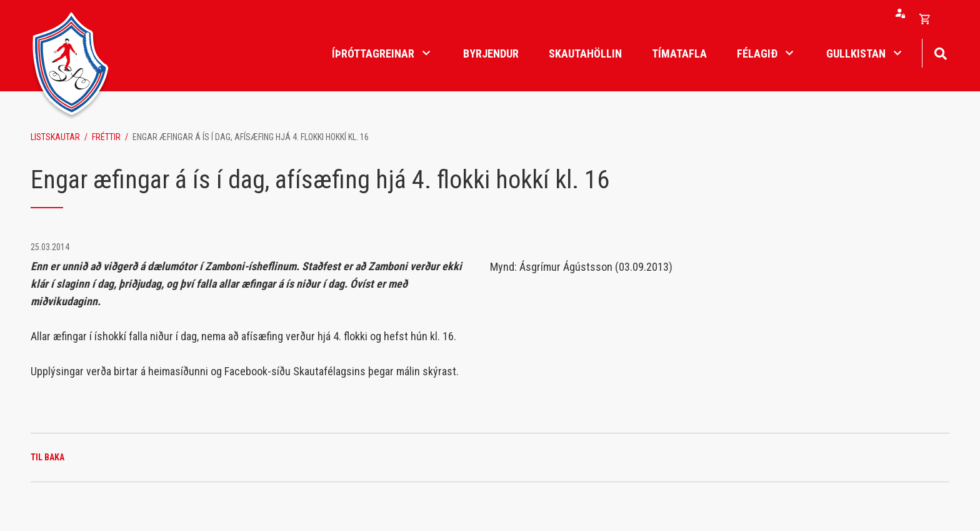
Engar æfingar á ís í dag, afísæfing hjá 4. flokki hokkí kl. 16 (251, 137)
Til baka (47, 457)
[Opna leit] (940, 52)
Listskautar (55, 137)
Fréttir (106, 137)
